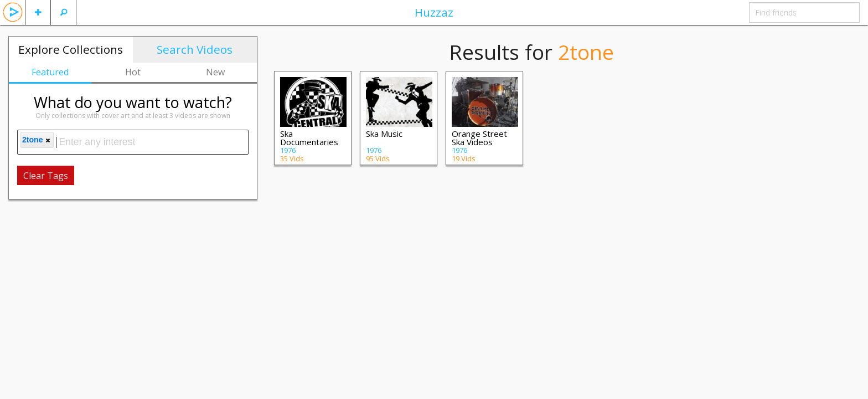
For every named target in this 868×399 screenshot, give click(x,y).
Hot (133, 72)
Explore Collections (71, 49)
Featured (50, 72)
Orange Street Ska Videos (479, 138)
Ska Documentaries (309, 138)
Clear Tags (46, 176)
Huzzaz (434, 12)
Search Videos (195, 49)
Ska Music (384, 134)
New (215, 72)
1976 (288, 150)
